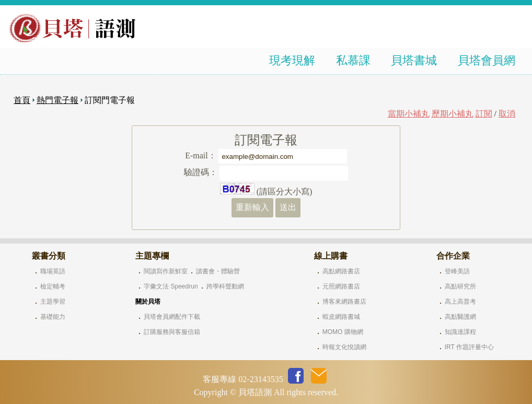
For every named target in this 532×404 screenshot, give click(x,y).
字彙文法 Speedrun (171, 286)
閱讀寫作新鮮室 (166, 271)
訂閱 (484, 114)
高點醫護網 (460, 317)
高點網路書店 (341, 271)
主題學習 (53, 302)
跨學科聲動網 (225, 286)
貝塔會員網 (487, 60)
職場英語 (53, 271)
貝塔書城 (414, 60)
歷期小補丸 (453, 114)
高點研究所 (460, 286)
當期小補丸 (409, 114)
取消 (507, 114)
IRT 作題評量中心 (469, 347)
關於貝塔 (148, 302)
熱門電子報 (57, 100)
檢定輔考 (53, 286)
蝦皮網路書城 (341, 317)
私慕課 (353, 60)
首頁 (22, 100)
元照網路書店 (341, 286)
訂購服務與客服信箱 (172, 332)
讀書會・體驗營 (218, 271)
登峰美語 (457, 271)
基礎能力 (53, 317)
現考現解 (292, 60)
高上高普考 (460, 302)
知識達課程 (460, 332)
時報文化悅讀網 (344, 347)
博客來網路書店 (344, 302)
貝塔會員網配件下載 (172, 317)
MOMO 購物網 (343, 332)
